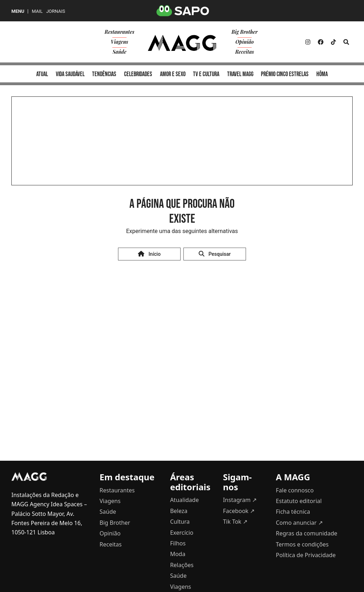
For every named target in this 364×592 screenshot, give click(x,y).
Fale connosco (295, 490)
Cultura (180, 522)
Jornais (56, 11)
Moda (178, 554)
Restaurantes (119, 32)
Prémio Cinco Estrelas (285, 74)
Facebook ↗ (239, 511)
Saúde (119, 52)
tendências (104, 74)
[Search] (346, 42)
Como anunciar (299, 523)
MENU (18, 11)
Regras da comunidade (307, 533)
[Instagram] (308, 42)
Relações (182, 565)
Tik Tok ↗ (235, 522)
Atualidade (184, 500)
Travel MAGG (240, 74)
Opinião (245, 42)
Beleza (179, 511)
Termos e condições (302, 544)
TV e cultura (206, 74)
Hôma (322, 74)
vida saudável (70, 74)
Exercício (182, 533)
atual (42, 74)
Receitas (245, 52)
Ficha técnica (293, 512)
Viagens (120, 42)
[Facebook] (321, 42)
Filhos (178, 543)
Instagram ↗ (240, 500)
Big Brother (245, 32)
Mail (37, 11)
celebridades (138, 74)
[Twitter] (333, 42)
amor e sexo (173, 74)
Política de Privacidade (306, 555)
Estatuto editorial (299, 501)
